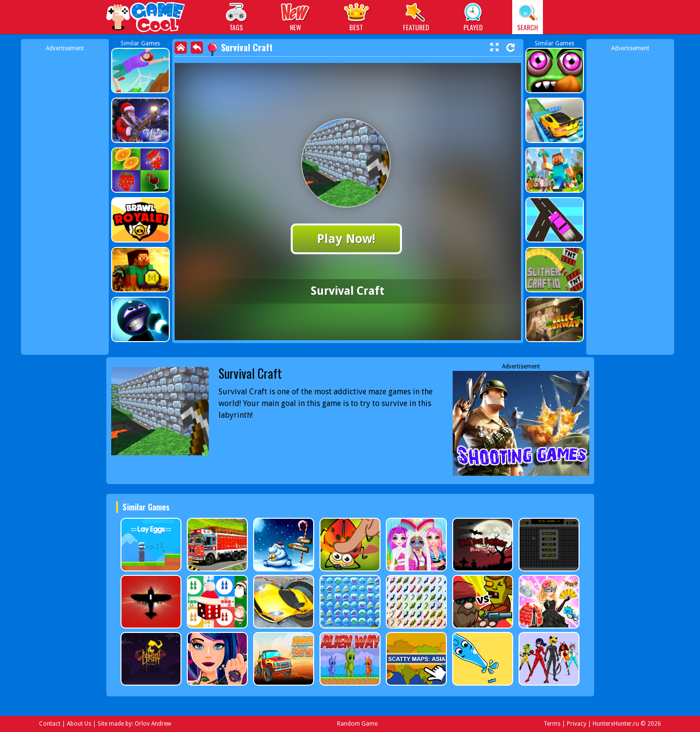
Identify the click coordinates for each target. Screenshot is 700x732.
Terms (552, 724)
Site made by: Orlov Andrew (134, 724)
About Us (79, 724)
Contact (50, 724)
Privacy (577, 724)
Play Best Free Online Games (146, 18)
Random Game (357, 724)
